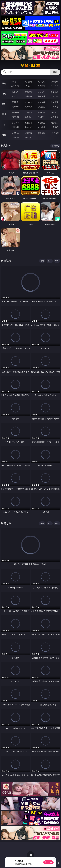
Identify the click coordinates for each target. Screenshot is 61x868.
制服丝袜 (15, 107)
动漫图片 (54, 112)
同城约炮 (15, 133)
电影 (4, 104)
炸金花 (28, 86)
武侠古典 (54, 123)
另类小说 (28, 127)
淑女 (50, 523)
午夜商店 (28, 133)
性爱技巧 (54, 127)
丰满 (42, 523)
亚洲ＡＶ (15, 92)
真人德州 (28, 82)
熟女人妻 (15, 96)
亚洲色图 (28, 112)
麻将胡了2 (15, 86)
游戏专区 (54, 82)
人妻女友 (41, 123)
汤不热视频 (54, 133)
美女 (42, 261)
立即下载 (48, 862)
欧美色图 (41, 112)
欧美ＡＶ (41, 92)
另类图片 (54, 117)
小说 (4, 125)
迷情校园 (15, 127)
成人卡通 (41, 102)
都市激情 (15, 123)
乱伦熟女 (41, 107)
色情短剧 (28, 137)
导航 (4, 135)
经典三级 (28, 107)
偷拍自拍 (28, 102)
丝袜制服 (28, 96)
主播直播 (41, 96)
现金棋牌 (41, 86)
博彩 (4, 83)
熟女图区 (41, 117)
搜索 (55, 72)
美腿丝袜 (15, 117)
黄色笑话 (41, 127)
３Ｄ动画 (54, 92)
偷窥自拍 (15, 112)
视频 (4, 94)
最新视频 (6, 261)
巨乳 (50, 261)
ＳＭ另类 (54, 96)
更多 (57, 261)
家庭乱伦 (28, 123)
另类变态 (54, 107)
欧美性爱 (54, 102)
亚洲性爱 (15, 102)
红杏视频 (15, 137)
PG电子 (15, 82)
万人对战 (41, 82)
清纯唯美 (28, 117)
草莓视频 (41, 133)
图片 (4, 114)
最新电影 (6, 523)
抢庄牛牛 (54, 86)
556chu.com (30, 66)
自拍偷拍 (28, 92)
